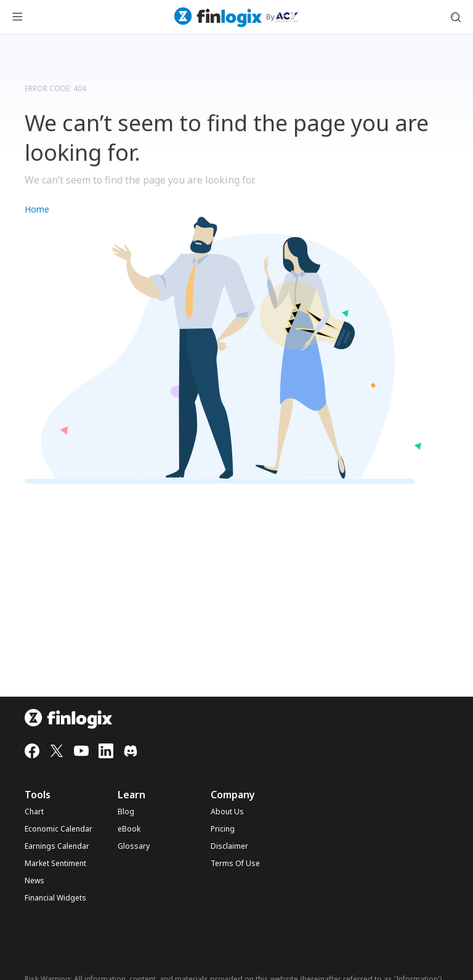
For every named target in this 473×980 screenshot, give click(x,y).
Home (37, 209)
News (34, 881)
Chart (34, 812)
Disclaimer (229, 846)
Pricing (223, 829)
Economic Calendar (59, 829)
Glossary (134, 846)
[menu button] (17, 17)
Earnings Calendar (57, 846)
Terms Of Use (235, 864)
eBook (129, 829)
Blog (126, 812)
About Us (227, 812)
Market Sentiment (55, 864)
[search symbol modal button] (456, 17)
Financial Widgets (55, 898)
